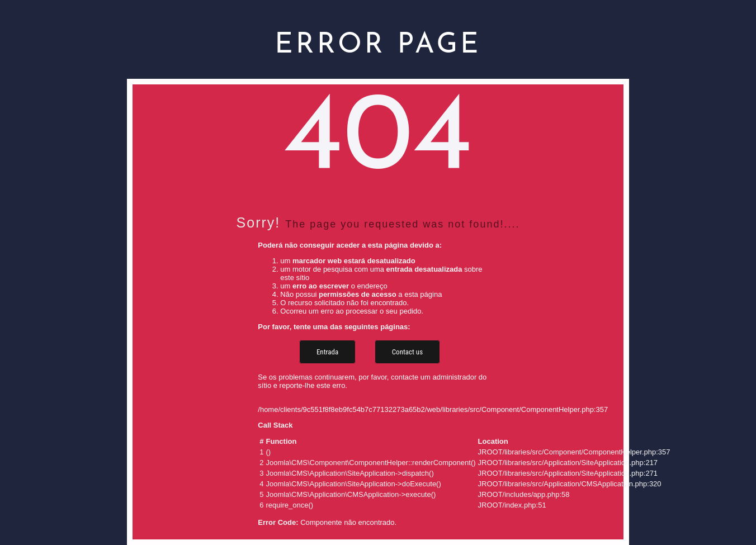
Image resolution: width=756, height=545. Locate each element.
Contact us (407, 352)
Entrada (327, 352)
